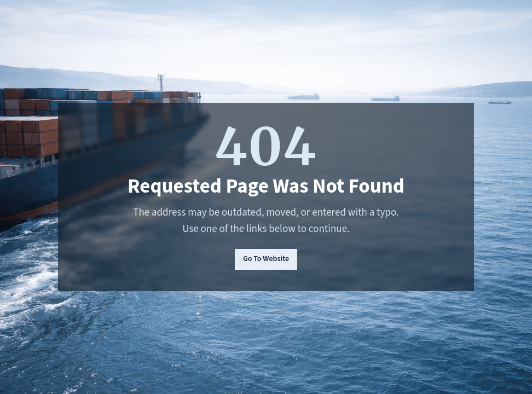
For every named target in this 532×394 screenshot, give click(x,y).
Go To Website (266, 259)
